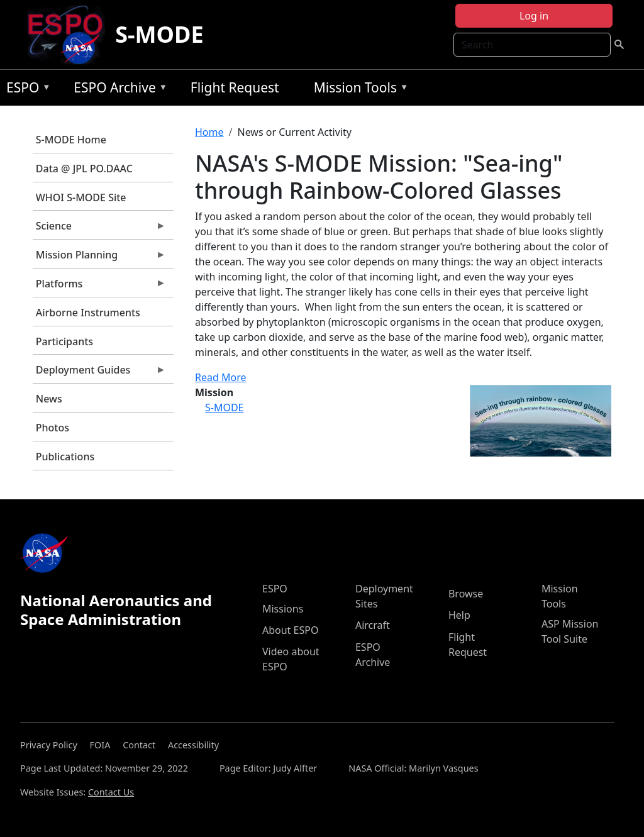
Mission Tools (358, 90)
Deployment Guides (99, 373)
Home (209, 132)
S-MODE (159, 34)
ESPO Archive (117, 90)
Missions (283, 609)
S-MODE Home (71, 140)
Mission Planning (99, 258)
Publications (65, 457)
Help (459, 615)
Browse (466, 594)
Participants (64, 341)
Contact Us (111, 792)
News (49, 399)
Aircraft (373, 625)
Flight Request (235, 87)
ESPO (25, 90)
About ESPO (290, 630)
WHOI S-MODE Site (81, 197)
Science (99, 229)
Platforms (99, 287)
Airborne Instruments (88, 313)
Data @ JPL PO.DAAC (84, 169)
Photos (53, 428)
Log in (534, 16)
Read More (220, 377)
